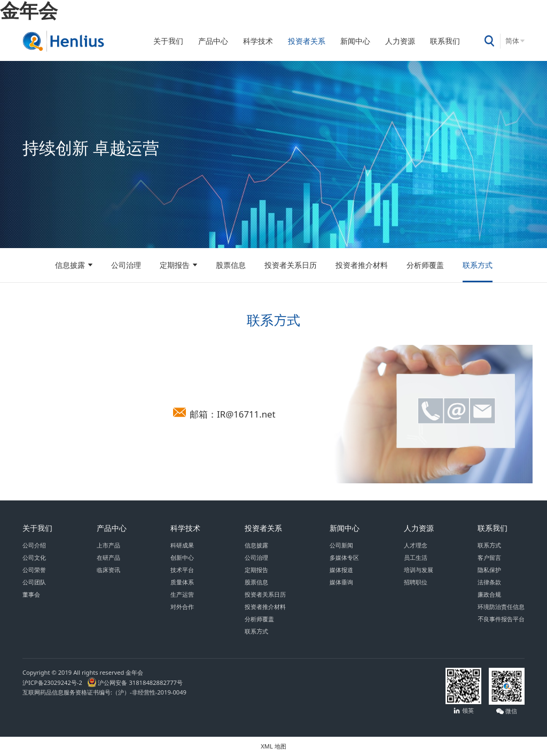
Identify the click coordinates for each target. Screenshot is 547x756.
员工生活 (416, 557)
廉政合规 (489, 594)
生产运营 (182, 594)
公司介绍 (34, 545)
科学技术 (258, 41)
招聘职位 (416, 582)
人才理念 (416, 545)
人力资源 (400, 41)
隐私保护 (489, 570)
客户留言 (489, 557)
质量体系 (182, 582)
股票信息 (231, 265)
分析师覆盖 (425, 265)
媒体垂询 (341, 582)
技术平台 (182, 570)
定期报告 (175, 265)
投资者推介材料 (362, 265)
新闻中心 (355, 41)
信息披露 (70, 265)
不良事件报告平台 (501, 619)
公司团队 (34, 582)
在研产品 (108, 557)
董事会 (31, 594)
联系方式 (478, 265)
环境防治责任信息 (501, 607)
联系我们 (445, 41)
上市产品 (108, 545)
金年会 (29, 10)
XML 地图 (273, 746)
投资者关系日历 (291, 265)
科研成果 (182, 545)
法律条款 (489, 582)
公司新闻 (341, 545)
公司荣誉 (34, 570)
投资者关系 (307, 41)
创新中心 (182, 557)
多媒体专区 (344, 557)
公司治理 (126, 265)
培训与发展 (419, 570)
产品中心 (213, 41)
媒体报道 (341, 570)
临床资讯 (108, 570)
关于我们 (168, 41)
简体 (512, 41)
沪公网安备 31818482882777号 (135, 682)
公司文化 (34, 557)
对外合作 (182, 607)
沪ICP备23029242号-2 (54, 682)
